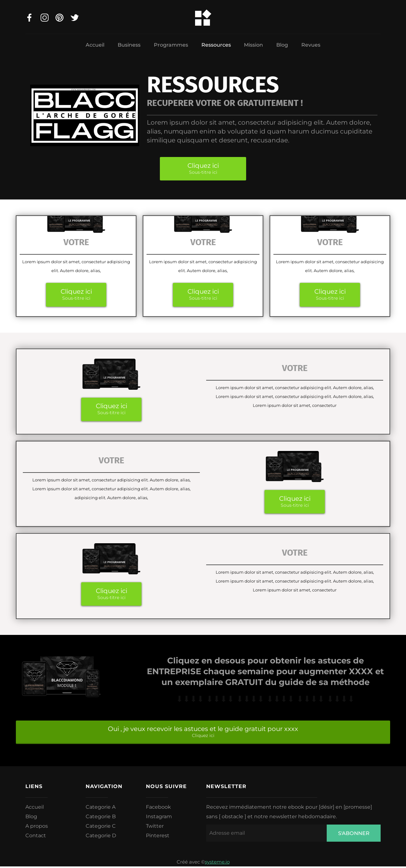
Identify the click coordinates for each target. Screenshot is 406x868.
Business (129, 45)
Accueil (95, 45)
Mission (253, 45)
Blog (282, 45)
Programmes (171, 45)
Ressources (216, 45)
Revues (311, 45)
